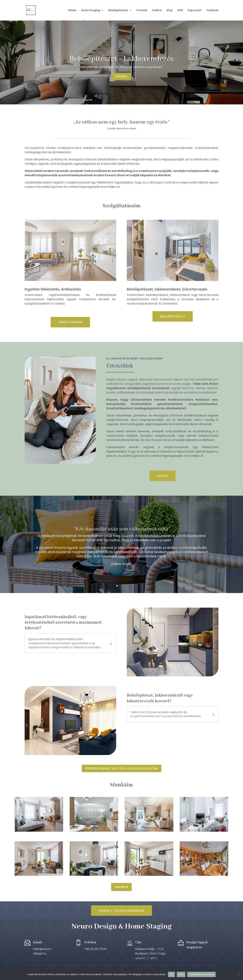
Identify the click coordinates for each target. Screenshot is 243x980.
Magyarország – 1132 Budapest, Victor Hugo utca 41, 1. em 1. (150, 953)
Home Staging (91, 11)
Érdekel (121, 76)
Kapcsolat (195, 11)
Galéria (157, 11)
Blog (169, 11)
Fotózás (142, 11)
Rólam (72, 11)
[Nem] (239, 974)
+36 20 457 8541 (95, 949)
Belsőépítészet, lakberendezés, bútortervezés (167, 289)
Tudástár (212, 11)
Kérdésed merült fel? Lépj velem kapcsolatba (121, 768)
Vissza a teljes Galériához (122, 911)
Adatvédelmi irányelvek (201, 974)
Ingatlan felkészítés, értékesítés (53, 289)
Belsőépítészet (118, 11)
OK (171, 974)
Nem (181, 974)
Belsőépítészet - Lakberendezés (121, 59)
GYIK (180, 11)
